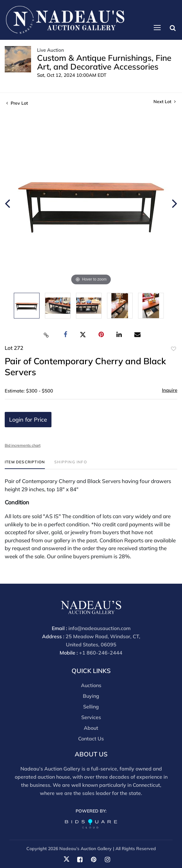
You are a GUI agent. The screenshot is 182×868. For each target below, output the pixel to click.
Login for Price (28, 420)
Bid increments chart (23, 445)
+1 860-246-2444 (101, 653)
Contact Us (91, 739)
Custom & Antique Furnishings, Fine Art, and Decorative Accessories (104, 62)
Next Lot (165, 102)
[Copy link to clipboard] (46, 335)
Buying (91, 696)
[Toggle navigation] (157, 28)
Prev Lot (17, 103)
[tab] (25, 464)
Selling (91, 707)
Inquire (170, 390)
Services (91, 717)
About (91, 728)
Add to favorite (174, 349)
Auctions (91, 685)
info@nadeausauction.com (99, 628)
